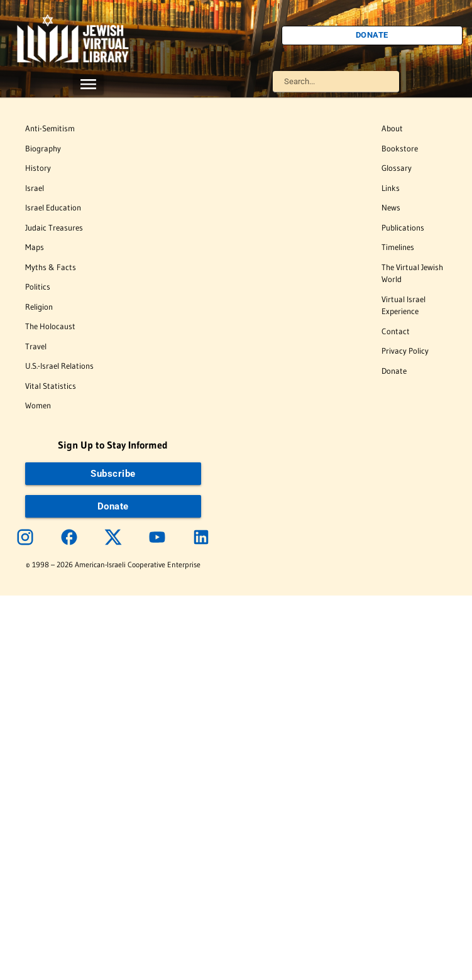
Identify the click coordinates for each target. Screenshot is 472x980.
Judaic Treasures (54, 227)
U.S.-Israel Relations (59, 366)
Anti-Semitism (50, 128)
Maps (35, 247)
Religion (39, 307)
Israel (35, 188)
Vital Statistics (51, 386)
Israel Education (53, 207)
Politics (38, 286)
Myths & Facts (51, 267)
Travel (36, 346)
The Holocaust (50, 326)
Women (38, 405)
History (38, 168)
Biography (43, 148)
